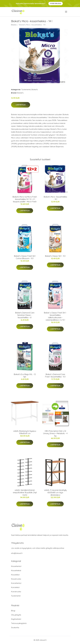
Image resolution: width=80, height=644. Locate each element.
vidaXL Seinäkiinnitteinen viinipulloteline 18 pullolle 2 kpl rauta (25, 492)
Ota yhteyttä (16, 615)
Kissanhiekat (16, 570)
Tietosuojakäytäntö (19, 623)
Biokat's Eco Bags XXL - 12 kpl (25, 376)
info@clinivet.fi (17, 553)
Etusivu (14, 25)
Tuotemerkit (26, 89)
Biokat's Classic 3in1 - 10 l (55, 256)
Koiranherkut (16, 583)
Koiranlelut (15, 587)
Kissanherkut (16, 566)
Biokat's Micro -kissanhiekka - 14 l (55, 198)
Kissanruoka (16, 579)
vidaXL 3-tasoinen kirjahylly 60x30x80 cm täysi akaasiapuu (55, 492)
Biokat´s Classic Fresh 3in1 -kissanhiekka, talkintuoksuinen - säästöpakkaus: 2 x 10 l (55, 316)
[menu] (66, 12)
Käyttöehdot (16, 619)
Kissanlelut (15, 575)
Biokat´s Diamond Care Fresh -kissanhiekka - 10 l (55, 376)
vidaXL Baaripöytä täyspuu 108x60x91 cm (25, 432)
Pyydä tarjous (56, 3)
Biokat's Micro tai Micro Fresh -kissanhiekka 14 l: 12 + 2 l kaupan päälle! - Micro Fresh (25, 199)
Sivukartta (15, 628)
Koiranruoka (16, 592)
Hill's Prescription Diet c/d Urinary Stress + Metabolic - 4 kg (55, 433)
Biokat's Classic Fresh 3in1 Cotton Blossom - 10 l (25, 257)
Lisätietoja (21, 105)
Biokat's (35, 89)
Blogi (13, 611)
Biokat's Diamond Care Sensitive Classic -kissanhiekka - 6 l (25, 315)
